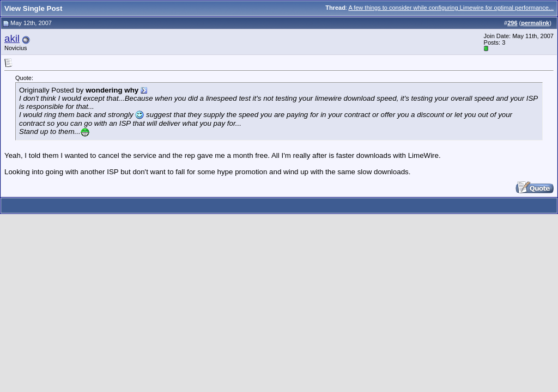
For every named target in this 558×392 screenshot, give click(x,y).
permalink (535, 23)
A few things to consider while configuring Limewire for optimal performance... (451, 8)
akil (12, 38)
